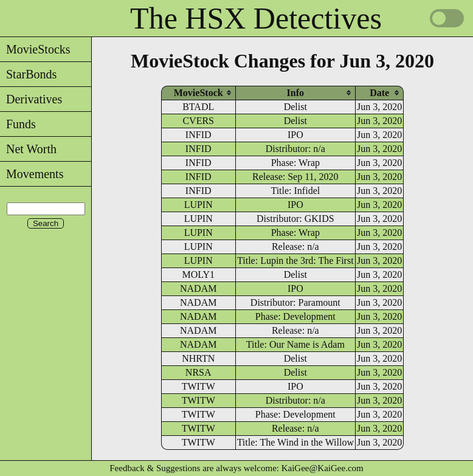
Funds (18, 124)
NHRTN (198, 358)
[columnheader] (199, 93)
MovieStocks (35, 49)
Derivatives (31, 99)
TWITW (199, 386)
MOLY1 (198, 274)
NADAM (198, 288)
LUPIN (199, 205)
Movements (32, 174)
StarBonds (28, 74)
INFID (199, 135)
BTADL (198, 107)
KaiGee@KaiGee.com (323, 468)
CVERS (198, 121)
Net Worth (28, 149)
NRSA (199, 372)
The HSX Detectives (256, 18)
